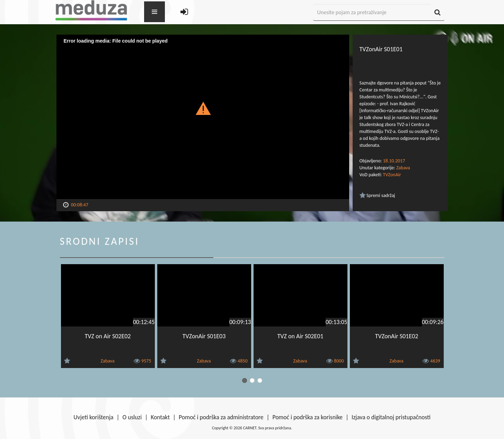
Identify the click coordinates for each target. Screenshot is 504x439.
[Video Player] (203, 117)
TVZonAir (392, 175)
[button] (203, 108)
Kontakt (160, 417)
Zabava (403, 168)
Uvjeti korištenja (93, 417)
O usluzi (132, 417)
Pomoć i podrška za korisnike (307, 417)
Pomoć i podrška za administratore (221, 417)
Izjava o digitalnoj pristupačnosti (391, 417)
